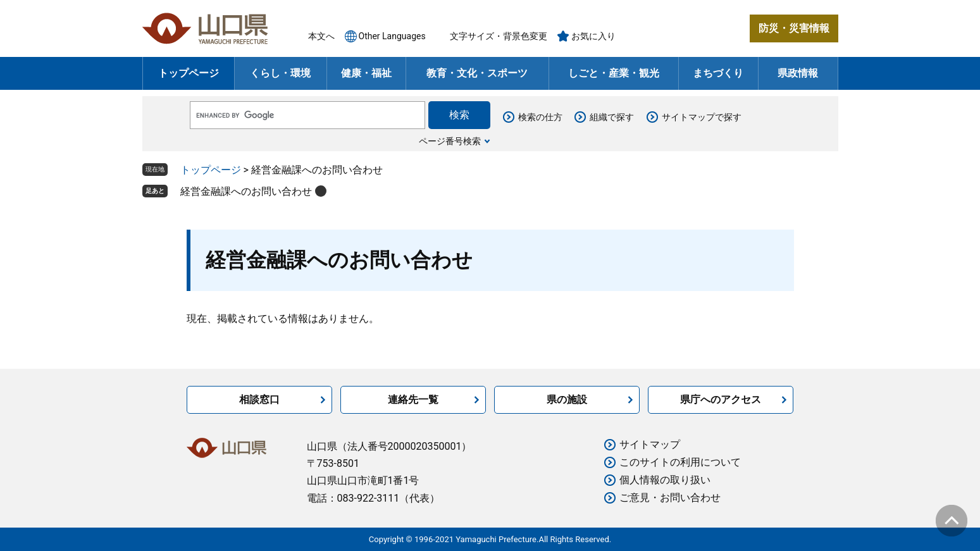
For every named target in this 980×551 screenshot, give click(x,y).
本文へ (321, 36)
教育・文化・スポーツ (477, 73)
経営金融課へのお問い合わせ (246, 191)
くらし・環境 (280, 73)
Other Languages (392, 36)
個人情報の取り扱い (665, 480)
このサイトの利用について (680, 462)
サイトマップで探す (702, 117)
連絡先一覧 (413, 399)
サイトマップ (650, 444)
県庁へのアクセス (721, 399)
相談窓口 (259, 399)
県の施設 (567, 399)
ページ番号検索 (450, 141)
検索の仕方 (540, 117)
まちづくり (718, 73)
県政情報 (798, 73)
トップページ (189, 73)
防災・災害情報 (794, 28)
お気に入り (593, 36)
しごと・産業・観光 (614, 73)
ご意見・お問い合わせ (670, 498)
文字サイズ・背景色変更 (499, 36)
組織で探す (612, 117)
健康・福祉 (366, 73)
